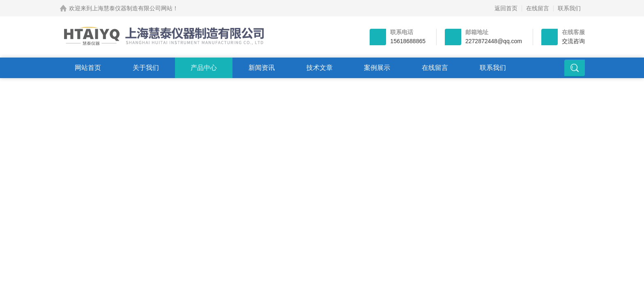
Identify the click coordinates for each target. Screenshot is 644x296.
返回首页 (506, 8)
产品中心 (204, 68)
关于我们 (146, 68)
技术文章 (320, 68)
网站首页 (88, 68)
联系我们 (569, 8)
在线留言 (538, 8)
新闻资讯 (262, 68)
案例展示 (377, 68)
